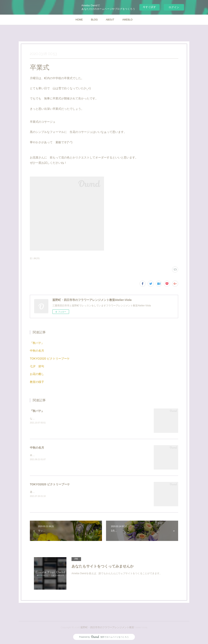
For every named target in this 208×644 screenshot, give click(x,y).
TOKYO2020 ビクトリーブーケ (50, 359)
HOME (79, 20)
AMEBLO (127, 20)
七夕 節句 (37, 366)
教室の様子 (37, 382)
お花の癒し (37, 374)
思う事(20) (35, 258)
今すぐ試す (149, 7)
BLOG (94, 20)
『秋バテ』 (37, 343)
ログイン (174, 7)
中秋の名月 (37, 351)
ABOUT (110, 20)
